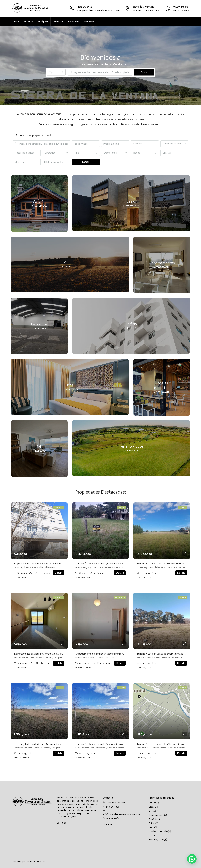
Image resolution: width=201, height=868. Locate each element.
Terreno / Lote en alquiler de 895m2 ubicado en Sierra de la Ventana (50, 744)
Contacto (58, 22)
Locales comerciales (159, 831)
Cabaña (152, 803)
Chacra (152, 811)
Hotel (152, 827)
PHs (151, 835)
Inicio (16, 22)
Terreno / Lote (156, 839)
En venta (28, 22)
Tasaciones (74, 22)
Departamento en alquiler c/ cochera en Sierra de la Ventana (46, 654)
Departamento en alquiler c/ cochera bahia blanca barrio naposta (110, 654)
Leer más (61, 823)
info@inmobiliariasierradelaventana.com (98, 10)
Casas (152, 807)
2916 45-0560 (85, 7)
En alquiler (43, 22)
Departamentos (157, 815)
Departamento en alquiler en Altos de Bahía (38, 564)
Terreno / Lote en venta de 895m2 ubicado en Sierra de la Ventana (111, 744)
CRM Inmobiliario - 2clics (36, 861)
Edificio (152, 823)
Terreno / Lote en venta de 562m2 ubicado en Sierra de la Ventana (111, 564)
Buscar (144, 72)
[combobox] (56, 72)
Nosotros (89, 22)
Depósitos (154, 819)
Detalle (59, 573)
